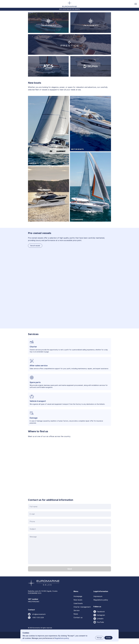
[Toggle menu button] (136, 4)
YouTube (100, 628)
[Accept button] (108, 638)
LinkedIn (100, 624)
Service (77, 616)
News (76, 620)
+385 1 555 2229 (38, 623)
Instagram (101, 621)
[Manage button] (99, 638)
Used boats (78, 609)
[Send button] (69, 574)
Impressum (98, 602)
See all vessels (35, 251)
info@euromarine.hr (39, 620)
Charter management (82, 612)
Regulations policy (101, 605)
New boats (78, 605)
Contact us (78, 623)
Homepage (78, 602)
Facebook (101, 617)
